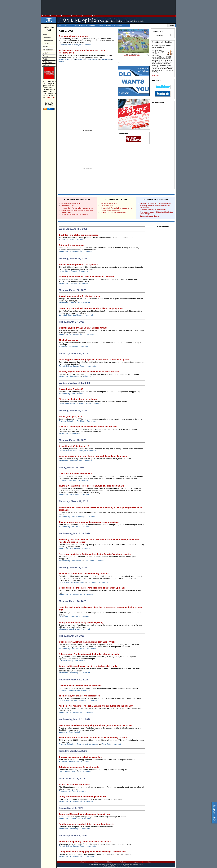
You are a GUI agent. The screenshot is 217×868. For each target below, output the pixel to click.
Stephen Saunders (78, 649)
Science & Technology (67, 59)
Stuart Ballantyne (74, 45)
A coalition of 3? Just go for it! (74, 446)
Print (59, 26)
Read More (155, 75)
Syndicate (118, 26)
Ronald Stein (81, 59)
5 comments (86, 303)
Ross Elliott (76, 527)
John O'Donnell (77, 394)
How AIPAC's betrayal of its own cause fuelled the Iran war (88, 427)
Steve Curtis (106, 59)
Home (45, 35)
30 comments (86, 819)
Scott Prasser (78, 315)
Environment (48, 41)
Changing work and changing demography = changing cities (89, 522)
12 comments (91, 366)
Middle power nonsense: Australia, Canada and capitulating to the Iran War (96, 706)
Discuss (110, 862)
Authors (46, 65)
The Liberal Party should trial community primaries (84, 574)
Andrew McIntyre (85, 404)
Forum (84, 16)
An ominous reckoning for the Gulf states (75, 214)
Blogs (89, 16)
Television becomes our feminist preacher (80, 767)
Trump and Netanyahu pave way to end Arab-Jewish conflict (89, 666)
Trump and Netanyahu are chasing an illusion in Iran (85, 814)
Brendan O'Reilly (78, 517)
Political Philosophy (66, 661)
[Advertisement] (108, 7)
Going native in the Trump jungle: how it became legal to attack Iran (92, 852)
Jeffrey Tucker (74, 762)
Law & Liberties (65, 772)
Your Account (65, 16)
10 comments (103, 582)
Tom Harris (74, 617)
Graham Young (79, 366)
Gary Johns (92, 582)
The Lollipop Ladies (68, 206)
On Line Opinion (76, 16)
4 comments (88, 801)
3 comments (87, 45)
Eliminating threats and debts (73, 36)
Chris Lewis (69, 240)
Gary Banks (73, 480)
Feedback (92, 26)
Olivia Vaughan (92, 59)
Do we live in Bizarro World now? (75, 474)
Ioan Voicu (73, 283)
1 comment (88, 252)
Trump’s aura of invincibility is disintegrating (81, 622)
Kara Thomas (70, 404)
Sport (61, 240)
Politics (46, 59)
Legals (101, 26)
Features (46, 44)
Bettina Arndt (73, 347)
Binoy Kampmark (76, 252)
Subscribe (74, 26)
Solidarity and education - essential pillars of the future (87, 277)
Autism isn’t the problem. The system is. (79, 264)
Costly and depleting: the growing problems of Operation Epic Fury (92, 588)
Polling (94, 16)
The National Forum (48, 16)
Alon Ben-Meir (75, 303)
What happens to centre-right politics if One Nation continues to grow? (94, 359)
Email (66, 26)
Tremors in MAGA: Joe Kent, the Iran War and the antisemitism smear (93, 456)
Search (96, 862)
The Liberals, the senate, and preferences (79, 696)
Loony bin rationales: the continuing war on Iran (83, 797)
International (48, 50)
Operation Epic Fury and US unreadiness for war (77, 208)
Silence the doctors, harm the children (78, 399)
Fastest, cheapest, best (70, 417)
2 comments (79, 240)
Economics (47, 38)
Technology (47, 62)
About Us (83, 862)
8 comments (85, 495)
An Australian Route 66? (71, 389)
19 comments (85, 762)
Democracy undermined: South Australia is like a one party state (91, 308)
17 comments (86, 673)
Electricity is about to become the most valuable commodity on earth (93, 737)
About (100, 16)
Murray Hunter (75, 549)
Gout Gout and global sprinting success (113, 213)
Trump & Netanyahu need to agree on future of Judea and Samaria (92, 486)
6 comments (89, 315)
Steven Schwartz (71, 271)
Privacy (109, 26)
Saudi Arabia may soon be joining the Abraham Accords (87, 824)
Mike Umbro (89, 561)
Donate (58, 16)
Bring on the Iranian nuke (109, 203)
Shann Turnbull (74, 732)
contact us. (51, 97)
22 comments (89, 334)
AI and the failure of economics (74, 784)
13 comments (91, 517)
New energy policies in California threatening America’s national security (95, 554)
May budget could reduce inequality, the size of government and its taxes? (96, 725)
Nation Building (65, 394)
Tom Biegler (81, 421)
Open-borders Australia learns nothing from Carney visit (87, 642)
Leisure (46, 53)
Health (45, 47)
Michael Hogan (88, 376)
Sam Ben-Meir (80, 661)
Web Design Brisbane (110, 866)
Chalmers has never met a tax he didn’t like (80, 686)
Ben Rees (72, 791)
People (45, 56)
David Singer (74, 495)
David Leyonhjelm (80, 700)
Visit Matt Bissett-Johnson (132, 56)
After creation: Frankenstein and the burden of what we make (89, 654)
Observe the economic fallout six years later (81, 757)
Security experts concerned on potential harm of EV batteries (89, 372)
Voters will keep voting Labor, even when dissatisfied (85, 842)
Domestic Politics (65, 315)
